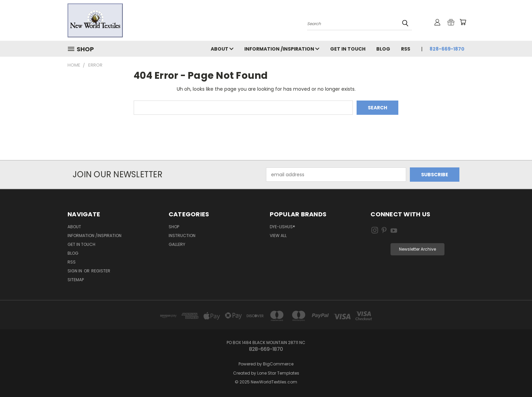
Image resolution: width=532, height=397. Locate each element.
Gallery (177, 244)
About (222, 49)
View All (278, 236)
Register (101, 271)
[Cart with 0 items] (463, 22)
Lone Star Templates (278, 373)
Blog (383, 49)
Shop (174, 227)
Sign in (75, 271)
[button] (417, 249)
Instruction (182, 236)
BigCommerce (278, 364)
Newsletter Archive (417, 249)
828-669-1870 (447, 49)
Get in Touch (348, 49)
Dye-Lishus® (282, 227)
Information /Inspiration (282, 49)
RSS (406, 49)
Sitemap (76, 280)
